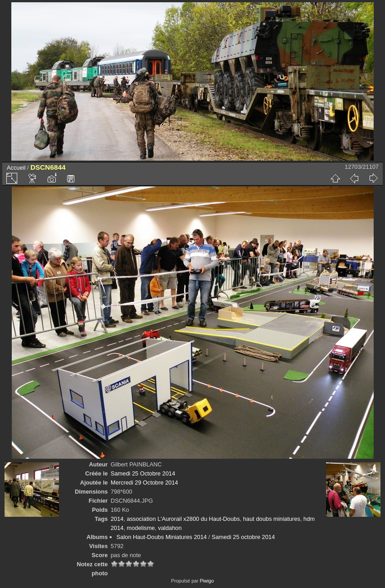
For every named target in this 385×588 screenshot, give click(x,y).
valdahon (170, 528)
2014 (117, 519)
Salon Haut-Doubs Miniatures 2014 (162, 537)
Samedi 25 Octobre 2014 (143, 473)
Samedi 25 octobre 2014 (243, 537)
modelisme (141, 528)
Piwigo (207, 581)
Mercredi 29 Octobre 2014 (144, 483)
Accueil (16, 168)
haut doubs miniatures (272, 519)
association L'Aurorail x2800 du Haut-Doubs (183, 519)
